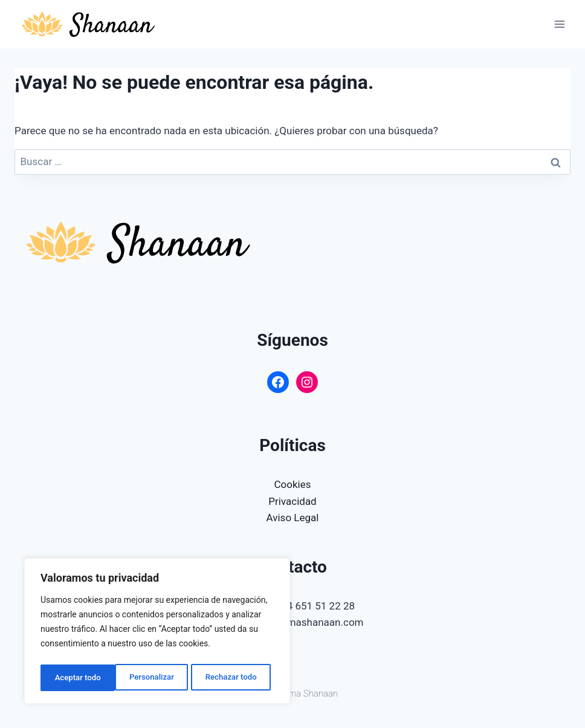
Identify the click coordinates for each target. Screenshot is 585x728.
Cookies (293, 484)
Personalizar (76, 678)
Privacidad (292, 501)
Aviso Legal (293, 518)
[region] (157, 633)
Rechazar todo (157, 678)
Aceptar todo (237, 678)
